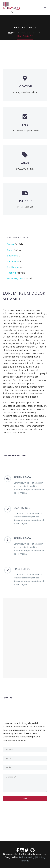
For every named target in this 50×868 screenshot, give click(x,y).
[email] (25, 759)
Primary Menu (45, 8)
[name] (25, 750)
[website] (25, 768)
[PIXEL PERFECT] (25, 576)
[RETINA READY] (25, 485)
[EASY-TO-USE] (25, 515)
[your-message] (25, 783)
